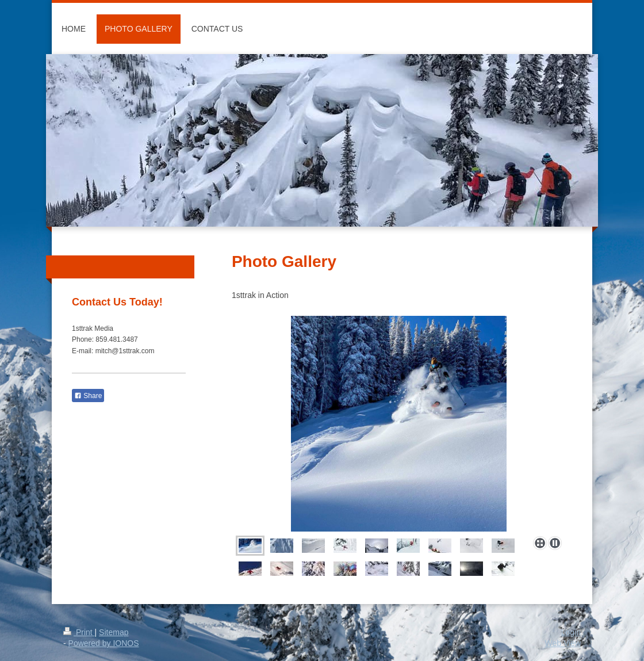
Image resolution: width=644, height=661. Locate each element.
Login (571, 632)
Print (79, 632)
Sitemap (114, 632)
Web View (563, 643)
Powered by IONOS (104, 643)
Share (88, 396)
